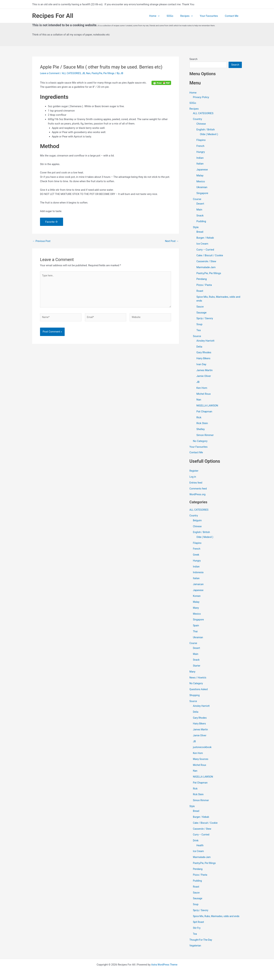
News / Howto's (199, 678)
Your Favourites (211, 16)
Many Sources (201, 760)
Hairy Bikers (203, 359)
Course (197, 199)
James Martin (205, 371)
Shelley (201, 430)
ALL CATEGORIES (74, 73)
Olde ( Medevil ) (209, 135)
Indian (200, 158)
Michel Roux (204, 394)
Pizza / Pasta (204, 285)
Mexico (201, 182)
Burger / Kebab (205, 238)
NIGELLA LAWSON (207, 406)
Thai (195, 632)
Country (197, 120)
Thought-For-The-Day (202, 944)
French (200, 146)
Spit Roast (199, 927)
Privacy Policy (201, 97)
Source (197, 337)
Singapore (202, 194)
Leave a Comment (51, 73)
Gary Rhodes (204, 353)
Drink (196, 841)
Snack (200, 216)
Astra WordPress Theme (164, 965)
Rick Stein (202, 424)
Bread (200, 232)
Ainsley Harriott (205, 341)
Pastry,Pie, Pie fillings (108, 73)
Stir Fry (197, 933)
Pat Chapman (204, 412)
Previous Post (42, 241)
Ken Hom (202, 388)
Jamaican (199, 585)
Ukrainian (202, 188)
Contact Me (232, 16)
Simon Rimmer (205, 435)
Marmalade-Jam (206, 268)
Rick (199, 418)
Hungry (201, 152)
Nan (92, 73)
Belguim (198, 521)
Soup (199, 325)
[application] (166, 16)
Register (194, 471)
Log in (193, 477)
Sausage (201, 313)
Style (196, 228)
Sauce (200, 307)
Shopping (195, 696)
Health (200, 846)
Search (193, 59)
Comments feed (199, 489)
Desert (200, 204)
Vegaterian (196, 950)
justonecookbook (203, 748)
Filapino (201, 141)
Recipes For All (53, 16)
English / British (206, 130)
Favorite (52, 222)
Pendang (202, 280)
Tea (199, 331)
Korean (197, 597)
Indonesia (199, 573)
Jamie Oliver (204, 377)
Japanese (202, 170)
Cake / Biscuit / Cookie (210, 256)
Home (162, 16)
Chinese (201, 124)
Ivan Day (201, 365)
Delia (199, 347)
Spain (196, 626)
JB (87, 73)
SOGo (176, 16)
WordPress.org (198, 495)
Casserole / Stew (206, 262)
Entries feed (196, 483)
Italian (200, 164)
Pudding (201, 222)
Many (196, 609)
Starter (197, 666)
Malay (200, 176)
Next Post (171, 241)
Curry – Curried (205, 250)
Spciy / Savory (205, 319)
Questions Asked (199, 690)
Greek (196, 555)
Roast (200, 291)
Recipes (191, 16)
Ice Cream (202, 244)
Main (199, 210)
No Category (200, 441)
